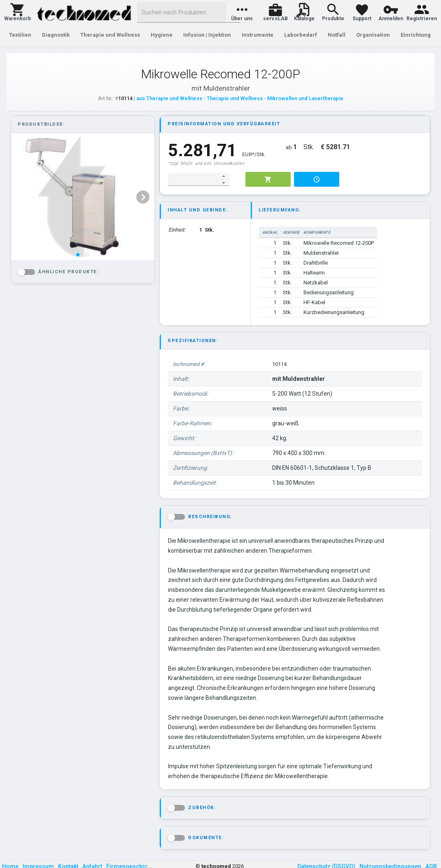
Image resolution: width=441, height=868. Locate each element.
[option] (82, 197)
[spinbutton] (193, 179)
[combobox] (189, 12)
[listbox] (82, 197)
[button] (17, 12)
